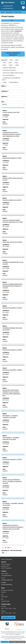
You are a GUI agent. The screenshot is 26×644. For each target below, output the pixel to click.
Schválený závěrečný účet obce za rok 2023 (12, 329)
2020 (17, 60)
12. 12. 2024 (6, 422)
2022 (10, 63)
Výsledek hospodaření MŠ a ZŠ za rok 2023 (13, 263)
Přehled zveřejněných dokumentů (13, 54)
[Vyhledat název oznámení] (13, 88)
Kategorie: (4, 60)
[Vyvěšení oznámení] (13, 94)
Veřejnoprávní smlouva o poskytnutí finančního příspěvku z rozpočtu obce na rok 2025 (13, 527)
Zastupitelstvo (14, 82)
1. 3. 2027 (5, 145)
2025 (11, 65)
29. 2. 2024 (6, 141)
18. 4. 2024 (6, 312)
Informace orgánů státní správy (13, 73)
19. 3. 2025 (6, 533)
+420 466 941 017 (6, 575)
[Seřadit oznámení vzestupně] (7, 85)
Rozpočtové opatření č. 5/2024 (12, 459)
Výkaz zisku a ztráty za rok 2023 (12, 242)
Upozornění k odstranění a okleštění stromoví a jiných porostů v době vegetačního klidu (11, 393)
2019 (11, 60)
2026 (17, 65)
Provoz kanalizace (9, 75)
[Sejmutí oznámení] (13, 99)
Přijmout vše (5, 642)
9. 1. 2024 (5, 117)
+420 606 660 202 (7, 580)
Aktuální (5, 124)
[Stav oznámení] (13, 104)
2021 (4, 63)
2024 (5, 65)
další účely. (18, 634)
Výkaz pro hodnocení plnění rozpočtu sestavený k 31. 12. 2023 (13, 221)
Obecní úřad (9, 12)
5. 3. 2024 (5, 162)
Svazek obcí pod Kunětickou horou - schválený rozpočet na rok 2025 (12, 481)
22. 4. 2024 (6, 334)
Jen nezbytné (14, 642)
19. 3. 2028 (6, 538)
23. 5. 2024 (6, 354)
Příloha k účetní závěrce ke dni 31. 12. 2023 (13, 179)
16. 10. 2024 (6, 400)
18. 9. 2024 (6, 374)
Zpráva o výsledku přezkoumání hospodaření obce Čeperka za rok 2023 (12, 286)
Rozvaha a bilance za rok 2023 (12, 200)
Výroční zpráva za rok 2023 (11, 112)
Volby (5, 82)
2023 (17, 63)
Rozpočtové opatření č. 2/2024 (12, 308)
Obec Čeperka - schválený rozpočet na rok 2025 (11, 438)
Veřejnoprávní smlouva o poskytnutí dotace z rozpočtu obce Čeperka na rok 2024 (12, 134)
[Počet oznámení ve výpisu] (4, 553)
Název (4, 86)
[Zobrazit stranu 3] (6, 548)
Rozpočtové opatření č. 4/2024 (12, 370)
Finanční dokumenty (9, 68)
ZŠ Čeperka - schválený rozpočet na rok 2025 (13, 504)
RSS (18, 20)
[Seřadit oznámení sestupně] (7, 86)
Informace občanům (10, 70)
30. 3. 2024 (6, 184)
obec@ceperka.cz (7, 584)
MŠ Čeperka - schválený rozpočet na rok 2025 (10, 416)
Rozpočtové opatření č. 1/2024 (12, 158)
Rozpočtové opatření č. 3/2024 (12, 350)
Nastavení (22, 642)
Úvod (3, 12)
